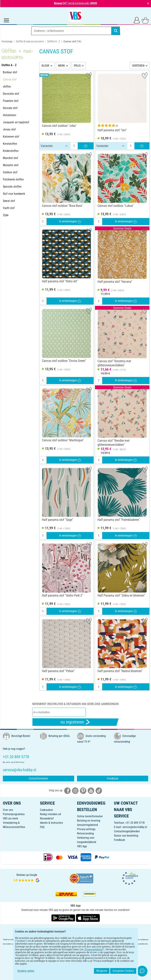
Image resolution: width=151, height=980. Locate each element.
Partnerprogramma (14, 814)
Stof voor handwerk (14, 194)
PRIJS (77, 66)
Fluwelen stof (11, 101)
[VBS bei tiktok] (99, 790)
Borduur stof (10, 72)
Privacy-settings (86, 829)
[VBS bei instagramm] (75, 790)
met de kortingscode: (76, 3)
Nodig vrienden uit (51, 814)
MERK (62, 66)
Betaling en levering (89, 821)
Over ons (8, 810)
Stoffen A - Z (53, 41)
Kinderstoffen (11, 151)
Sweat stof (9, 201)
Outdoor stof (10, 172)
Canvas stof (10, 79)
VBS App (82, 846)
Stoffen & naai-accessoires (30, 41)
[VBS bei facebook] (67, 790)
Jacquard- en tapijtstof (16, 122)
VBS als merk (10, 818)
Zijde (6, 215)
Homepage (7, 41)
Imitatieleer (10, 115)
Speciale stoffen (12, 187)
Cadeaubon (46, 810)
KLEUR (45, 66)
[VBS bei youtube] (91, 790)
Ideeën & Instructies (51, 823)
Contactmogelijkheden (127, 831)
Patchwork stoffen (13, 179)
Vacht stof (9, 208)
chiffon (7, 87)
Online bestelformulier (90, 816)
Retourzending (85, 833)
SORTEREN (138, 66)
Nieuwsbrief (47, 818)
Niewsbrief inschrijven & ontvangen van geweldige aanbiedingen (75, 704)
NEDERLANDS (75, 929)
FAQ (42, 827)
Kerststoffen (10, 144)
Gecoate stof (10, 108)
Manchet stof (10, 158)
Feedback (112, 778)
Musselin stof (11, 165)
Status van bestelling (126, 836)
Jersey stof (9, 129)
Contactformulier (38, 778)
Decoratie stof (11, 94)
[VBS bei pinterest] (83, 790)
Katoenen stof (11, 137)
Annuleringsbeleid (87, 825)
